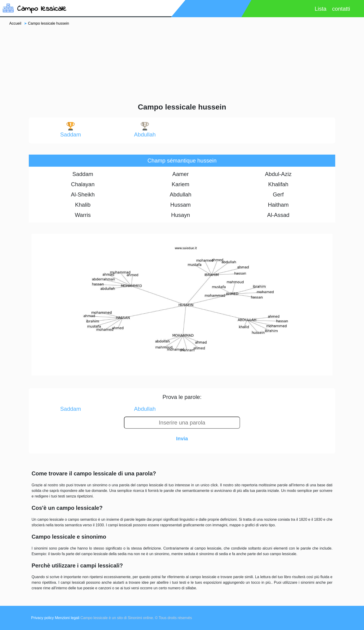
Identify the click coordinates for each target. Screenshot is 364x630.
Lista (320, 9)
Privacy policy (42, 618)
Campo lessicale (42, 9)
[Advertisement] (182, 64)
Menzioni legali (67, 618)
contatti (341, 9)
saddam (70, 130)
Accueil (15, 23)
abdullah (145, 130)
